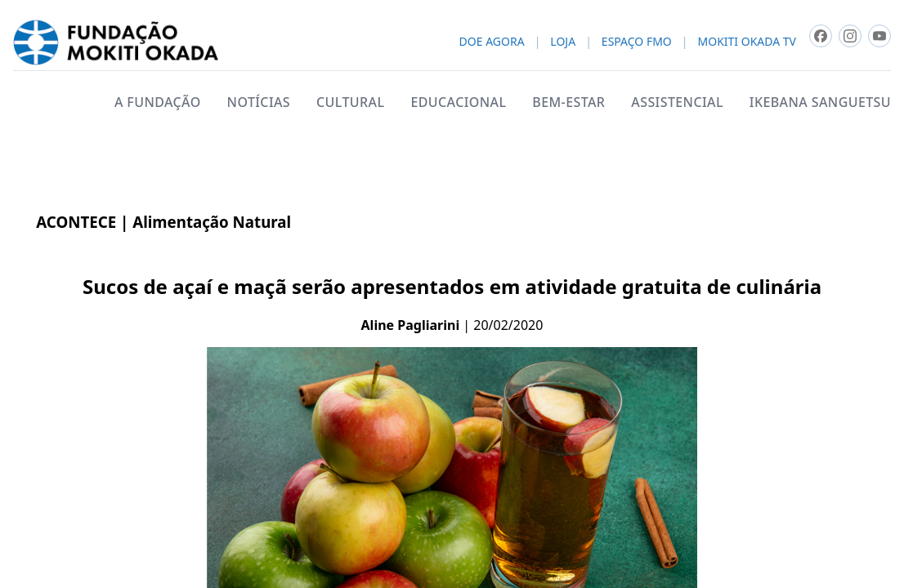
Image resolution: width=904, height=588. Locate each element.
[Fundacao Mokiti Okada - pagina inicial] (116, 42)
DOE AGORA (492, 42)
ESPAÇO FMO (637, 42)
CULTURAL (350, 102)
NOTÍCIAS (259, 102)
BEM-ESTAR (568, 102)
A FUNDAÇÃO (158, 102)
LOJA (563, 42)
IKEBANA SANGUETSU (820, 102)
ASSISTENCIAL (677, 102)
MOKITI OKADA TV (747, 42)
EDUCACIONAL (458, 102)
